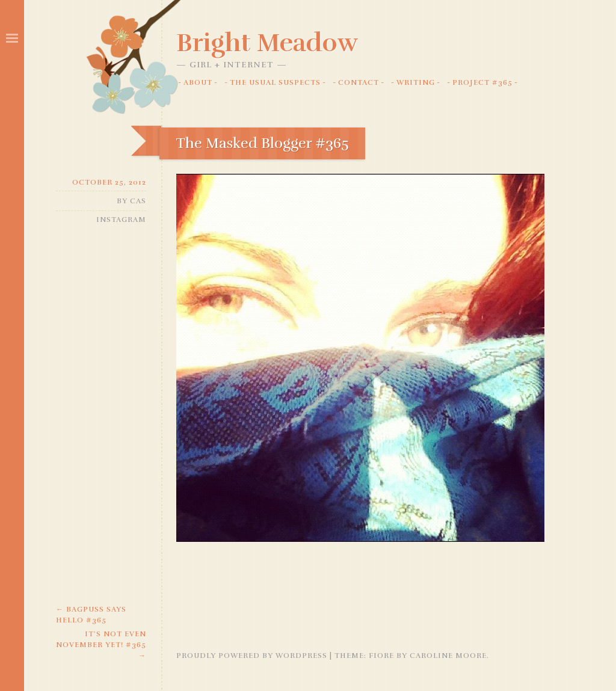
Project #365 (482, 82)
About (198, 82)
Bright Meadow (267, 43)
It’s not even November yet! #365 (101, 645)
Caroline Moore (448, 656)
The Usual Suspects (275, 82)
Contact (359, 82)
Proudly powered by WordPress (252, 656)
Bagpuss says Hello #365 (91, 615)
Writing (416, 82)
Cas (138, 201)
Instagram (121, 220)
